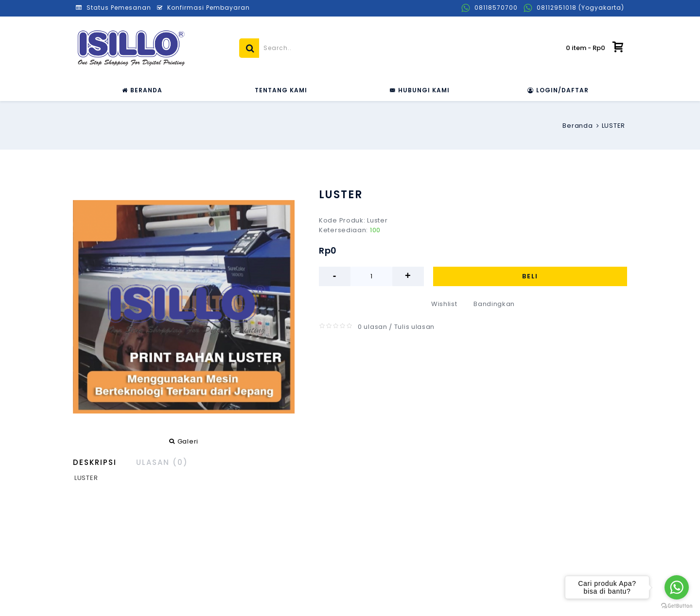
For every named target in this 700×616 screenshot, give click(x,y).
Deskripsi (95, 462)
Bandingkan (494, 304)
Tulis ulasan (414, 327)
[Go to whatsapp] (677, 587)
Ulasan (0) (162, 462)
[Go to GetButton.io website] (677, 606)
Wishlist (444, 304)
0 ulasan (373, 327)
